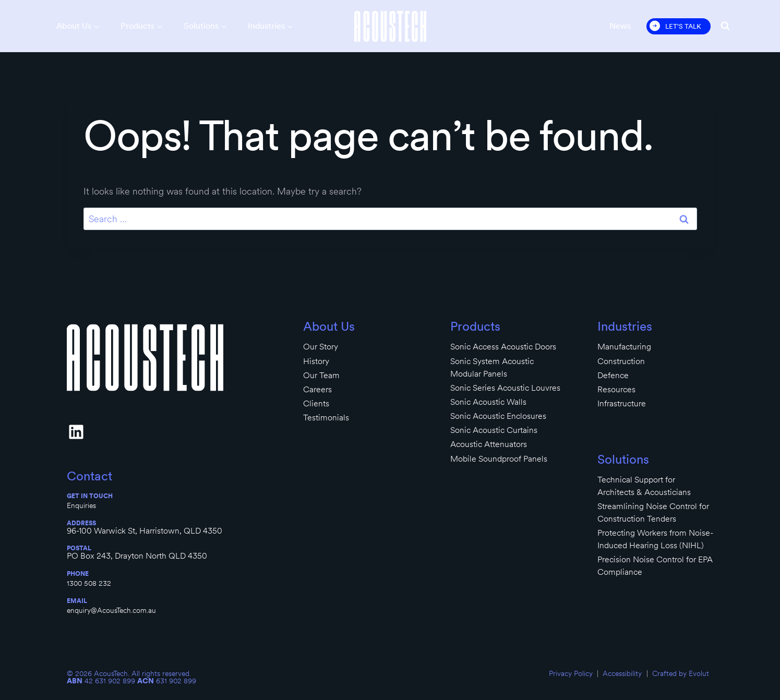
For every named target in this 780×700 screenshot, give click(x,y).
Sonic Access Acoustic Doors (503, 347)
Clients (316, 403)
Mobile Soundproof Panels (499, 459)
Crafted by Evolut (681, 673)
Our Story (321, 347)
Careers (317, 389)
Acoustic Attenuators (489, 444)
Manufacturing (624, 347)
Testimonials (326, 418)
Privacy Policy (571, 673)
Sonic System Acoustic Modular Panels (492, 367)
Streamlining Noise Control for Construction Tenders (653, 512)
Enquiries (81, 505)
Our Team (321, 375)
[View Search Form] (725, 26)
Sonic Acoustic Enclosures (498, 416)
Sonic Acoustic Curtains (494, 430)
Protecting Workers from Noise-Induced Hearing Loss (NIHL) (655, 539)
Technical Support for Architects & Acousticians (644, 486)
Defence (613, 375)
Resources (616, 389)
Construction (621, 361)
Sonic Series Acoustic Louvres (505, 388)
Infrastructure (622, 403)
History (316, 361)
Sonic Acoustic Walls (488, 402)
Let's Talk (683, 26)
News (620, 26)
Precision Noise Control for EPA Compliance (655, 566)
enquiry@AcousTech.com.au (111, 610)
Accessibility (622, 673)
